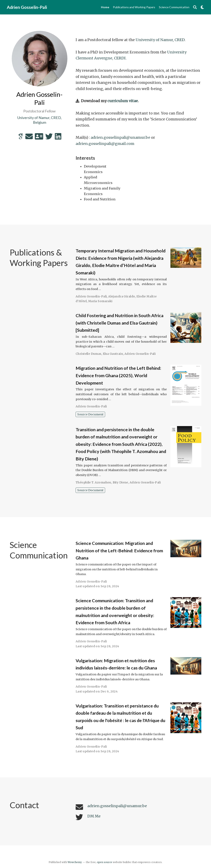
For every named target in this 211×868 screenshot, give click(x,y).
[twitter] (49, 138)
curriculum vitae (123, 101)
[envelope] (29, 138)
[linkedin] (58, 138)
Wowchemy (75, 862)
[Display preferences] (202, 7)
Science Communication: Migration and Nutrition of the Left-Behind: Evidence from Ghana (119, 551)
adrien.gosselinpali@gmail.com (105, 144)
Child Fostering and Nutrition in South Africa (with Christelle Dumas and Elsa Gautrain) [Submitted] (120, 323)
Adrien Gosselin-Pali (27, 7)
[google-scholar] (21, 138)
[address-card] (39, 138)
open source (104, 862)
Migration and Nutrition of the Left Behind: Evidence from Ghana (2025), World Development (118, 375)
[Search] (195, 7)
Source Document (90, 414)
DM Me (94, 816)
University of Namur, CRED (160, 40)
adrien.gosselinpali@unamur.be (120, 137)
